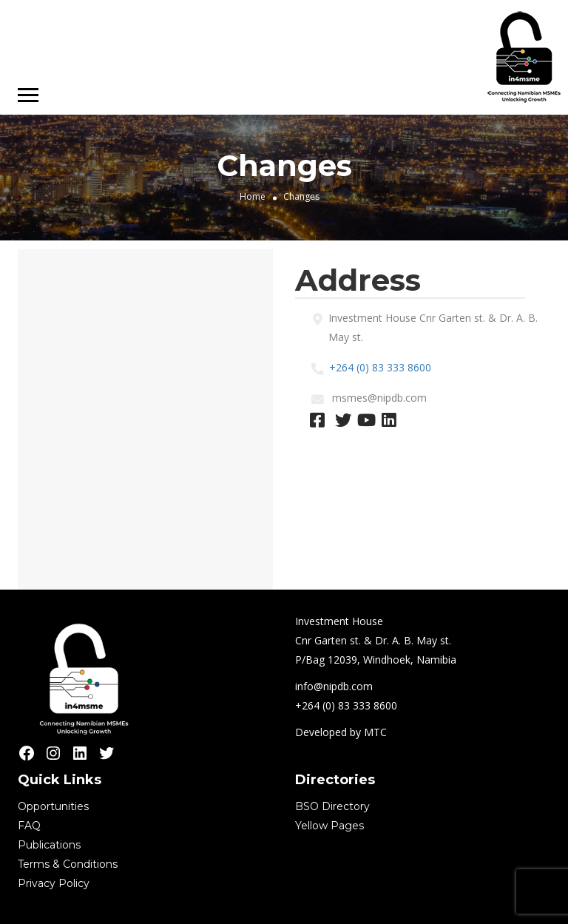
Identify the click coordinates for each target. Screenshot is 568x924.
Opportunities (53, 806)
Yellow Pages (329, 826)
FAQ (29, 826)
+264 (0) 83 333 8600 (380, 367)
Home (253, 196)
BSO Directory (332, 806)
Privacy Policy (54, 883)
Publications (49, 845)
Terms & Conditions (68, 864)
